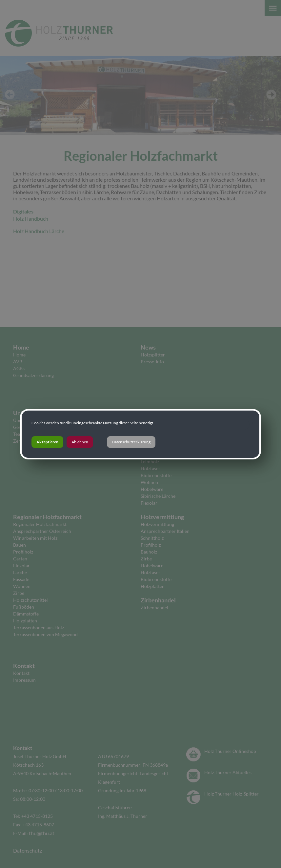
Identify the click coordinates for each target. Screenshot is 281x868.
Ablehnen (80, 442)
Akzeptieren (47, 442)
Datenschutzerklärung (131, 442)
